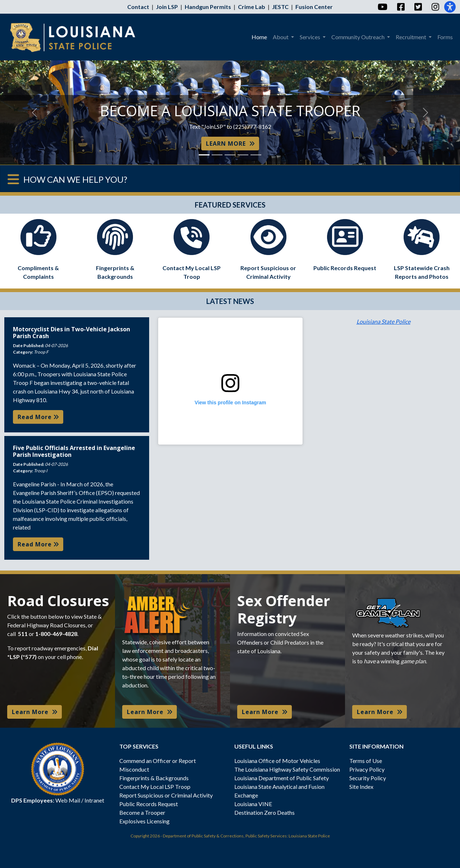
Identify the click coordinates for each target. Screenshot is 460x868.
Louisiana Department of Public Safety (282, 778)
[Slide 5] (256, 155)
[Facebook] (401, 7)
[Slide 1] (204, 155)
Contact (138, 7)
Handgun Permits (208, 7)
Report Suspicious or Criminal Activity (166, 795)
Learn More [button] (34, 712)
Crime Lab (252, 7)
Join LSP (167, 7)
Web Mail (68, 800)
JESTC (280, 7)
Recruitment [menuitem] (411, 37)
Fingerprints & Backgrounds (154, 778)
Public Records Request (149, 804)
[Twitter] (418, 7)
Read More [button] (38, 417)
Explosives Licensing (144, 821)
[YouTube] (382, 7)
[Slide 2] (217, 155)
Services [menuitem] (310, 37)
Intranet (94, 800)
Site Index (361, 787)
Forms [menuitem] (445, 37)
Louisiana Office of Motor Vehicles (277, 761)
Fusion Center (314, 7)
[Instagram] (435, 7)
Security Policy (368, 778)
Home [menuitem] (259, 37)
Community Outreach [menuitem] (358, 37)
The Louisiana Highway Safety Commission (287, 769)
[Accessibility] (450, 7)
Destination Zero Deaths (264, 812)
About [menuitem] (281, 37)
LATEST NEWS (230, 301)
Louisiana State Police (383, 321)
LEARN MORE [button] (230, 144)
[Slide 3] (230, 155)
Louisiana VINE (253, 804)
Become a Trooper (142, 812)
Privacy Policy (367, 769)
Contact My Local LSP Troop (155, 787)
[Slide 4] (243, 155)
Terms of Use (366, 761)
